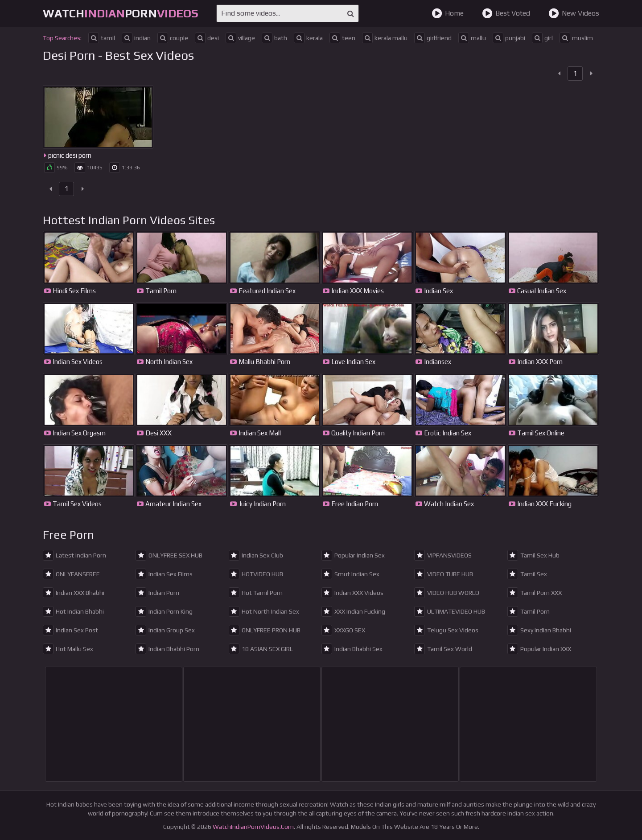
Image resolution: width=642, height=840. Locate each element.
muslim (576, 38)
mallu (472, 38)
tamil (102, 38)
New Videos (574, 13)
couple (173, 38)
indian (136, 38)
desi (207, 38)
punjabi (509, 38)
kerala (308, 38)
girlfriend (433, 38)
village (240, 38)
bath (274, 38)
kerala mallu (385, 38)
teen (342, 38)
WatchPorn (121, 13)
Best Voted (506, 13)
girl (542, 38)
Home (448, 13)
